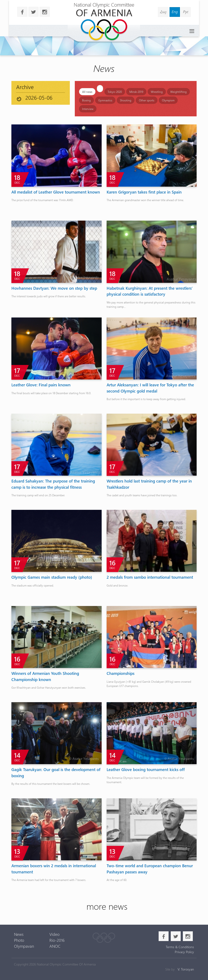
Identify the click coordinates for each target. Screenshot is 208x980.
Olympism (168, 100)
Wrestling (157, 92)
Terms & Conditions (180, 947)
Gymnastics (105, 100)
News (19, 934)
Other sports (147, 100)
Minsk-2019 (136, 92)
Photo (19, 940)
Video (54, 934)
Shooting (126, 100)
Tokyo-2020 (115, 92)
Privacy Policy (184, 952)
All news (87, 92)
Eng (175, 12)
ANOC (55, 946)
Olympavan (24, 946)
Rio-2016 (57, 940)
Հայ (163, 12)
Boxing (86, 100)
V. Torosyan (186, 969)
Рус (186, 12)
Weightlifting (178, 92)
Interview (88, 109)
